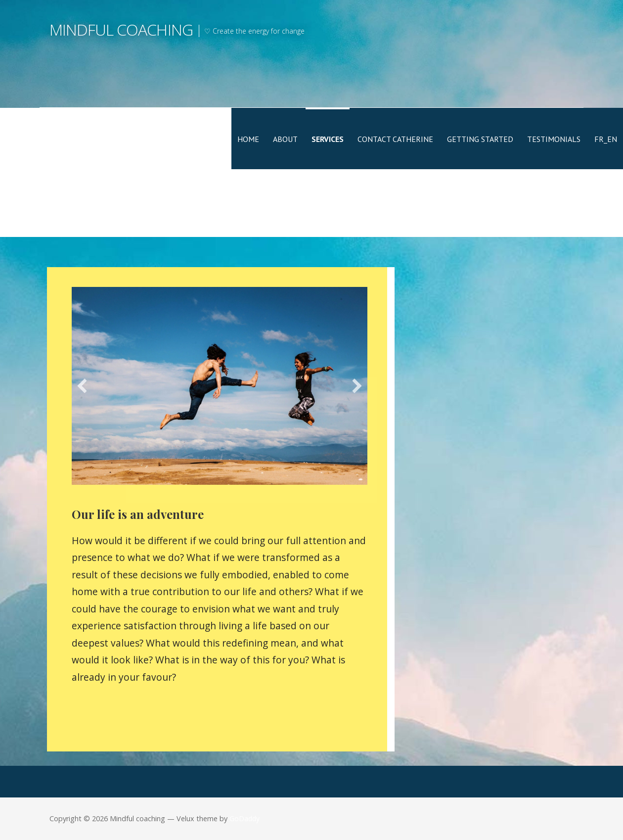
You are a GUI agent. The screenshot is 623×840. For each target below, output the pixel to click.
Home (248, 139)
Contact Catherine (395, 139)
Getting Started (480, 139)
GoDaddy (245, 818)
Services (328, 139)
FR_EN (606, 139)
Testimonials (554, 139)
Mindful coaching (121, 29)
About (285, 139)
